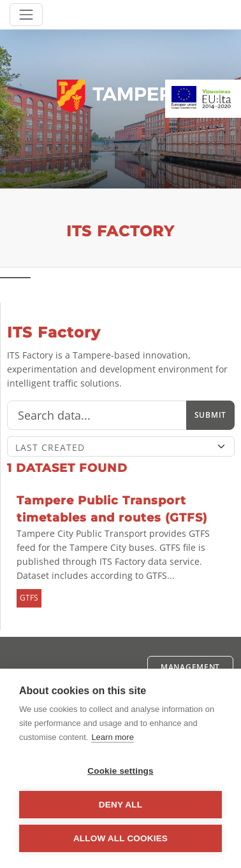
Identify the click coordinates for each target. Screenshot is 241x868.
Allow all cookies (120, 838)
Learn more (112, 737)
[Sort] (121, 446)
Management (190, 667)
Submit (210, 415)
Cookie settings (120, 771)
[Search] (97, 415)
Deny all (120, 805)
